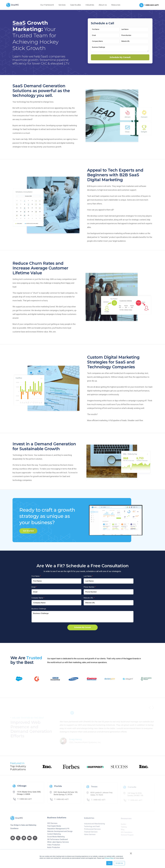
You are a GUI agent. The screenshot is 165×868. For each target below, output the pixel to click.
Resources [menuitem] (116, 5)
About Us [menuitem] (103, 5)
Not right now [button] (119, 863)
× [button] (131, 853)
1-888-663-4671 (152, 5)
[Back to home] (13, 5)
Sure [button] (109, 863)
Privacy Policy (109, 858)
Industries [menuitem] (90, 5)
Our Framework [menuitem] (47, 5)
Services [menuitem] (62, 5)
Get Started (28, 531)
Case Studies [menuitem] (76, 5)
